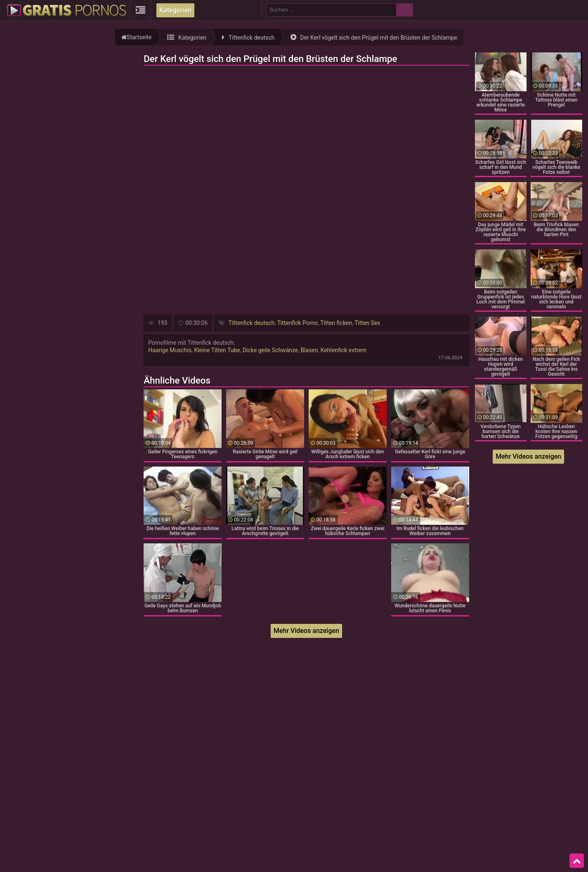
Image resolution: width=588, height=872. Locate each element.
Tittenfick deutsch (252, 323)
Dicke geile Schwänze (270, 350)
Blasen (309, 350)
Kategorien (175, 10)
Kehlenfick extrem (344, 350)
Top (577, 861)
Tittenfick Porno (297, 323)
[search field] (331, 10)
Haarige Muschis (170, 350)
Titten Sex (367, 323)
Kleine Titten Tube (217, 350)
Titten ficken (336, 323)
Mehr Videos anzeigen (306, 631)
